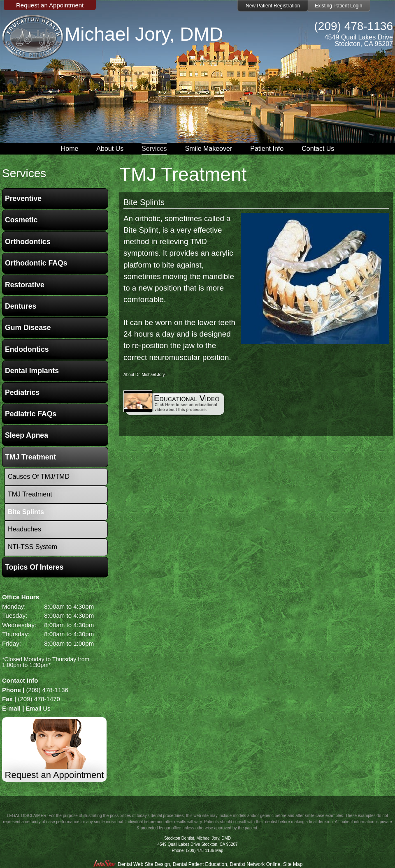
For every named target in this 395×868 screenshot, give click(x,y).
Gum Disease (28, 328)
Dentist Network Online (255, 864)
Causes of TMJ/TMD (39, 477)
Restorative (25, 285)
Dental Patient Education (200, 864)
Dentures (21, 306)
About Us (110, 149)
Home (70, 149)
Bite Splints (144, 202)
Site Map (293, 864)
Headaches (24, 529)
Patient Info (267, 149)
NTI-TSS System (33, 547)
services (24, 173)
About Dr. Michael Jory (144, 375)
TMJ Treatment (30, 457)
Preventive (23, 199)
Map (219, 851)
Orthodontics (28, 242)
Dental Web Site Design (144, 864)
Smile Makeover (209, 149)
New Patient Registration (273, 6)
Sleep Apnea (27, 435)
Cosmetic (21, 220)
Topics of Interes (34, 567)
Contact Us (318, 149)
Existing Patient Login (338, 6)
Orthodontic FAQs (36, 263)
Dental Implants (32, 371)
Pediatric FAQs (31, 414)
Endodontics (27, 349)
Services (154, 149)
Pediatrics (22, 392)
